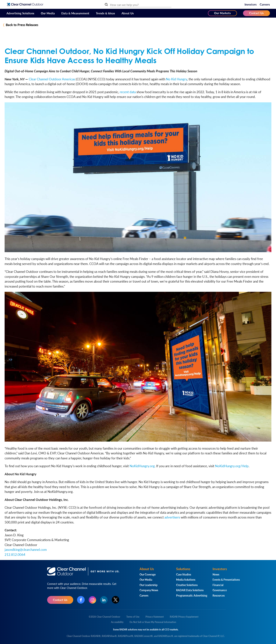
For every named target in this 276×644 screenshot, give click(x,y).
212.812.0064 (15, 554)
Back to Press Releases (22, 25)
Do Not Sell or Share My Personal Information (153, 622)
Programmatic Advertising (192, 595)
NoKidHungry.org (142, 466)
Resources (219, 595)
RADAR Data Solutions (190, 590)
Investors (251, 4)
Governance (220, 590)
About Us (128, 13)
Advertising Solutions (20, 13)
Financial (218, 585)
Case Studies (184, 574)
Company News (149, 590)
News (216, 574)
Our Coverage (148, 574)
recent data (128, 92)
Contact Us (256, 13)
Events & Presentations (226, 580)
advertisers (172, 517)
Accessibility (117, 622)
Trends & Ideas (105, 13)
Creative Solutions (187, 585)
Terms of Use (133, 617)
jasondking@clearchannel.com (26, 549)
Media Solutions (186, 580)
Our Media (48, 13)
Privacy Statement (155, 617)
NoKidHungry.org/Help (232, 466)
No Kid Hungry (177, 79)
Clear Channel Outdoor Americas (52, 79)
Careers (265, 4)
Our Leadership (149, 585)
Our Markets (222, 13)
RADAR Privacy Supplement (184, 617)
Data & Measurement (75, 13)
